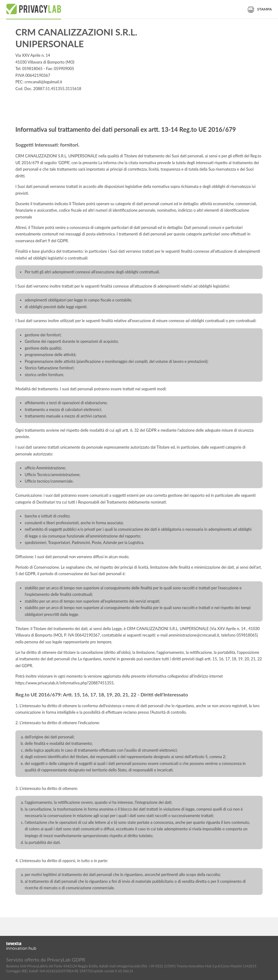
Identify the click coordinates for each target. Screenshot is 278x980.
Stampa (260, 9)
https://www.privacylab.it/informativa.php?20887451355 (65, 683)
